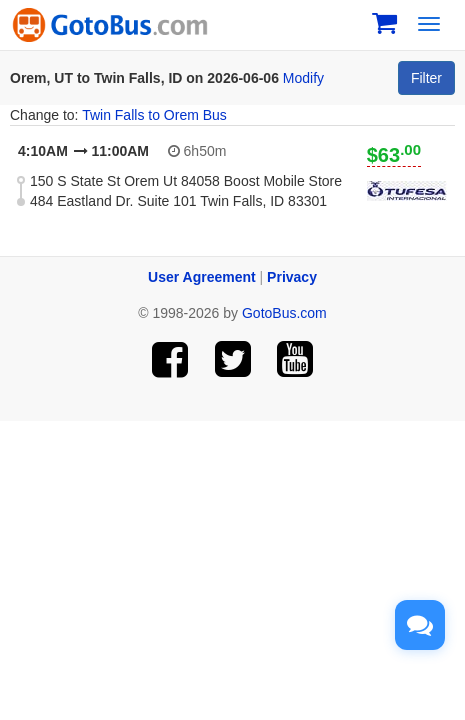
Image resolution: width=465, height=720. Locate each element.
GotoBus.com (284, 313)
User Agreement (202, 277)
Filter (426, 78)
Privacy (292, 277)
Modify (303, 78)
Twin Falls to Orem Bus (154, 115)
